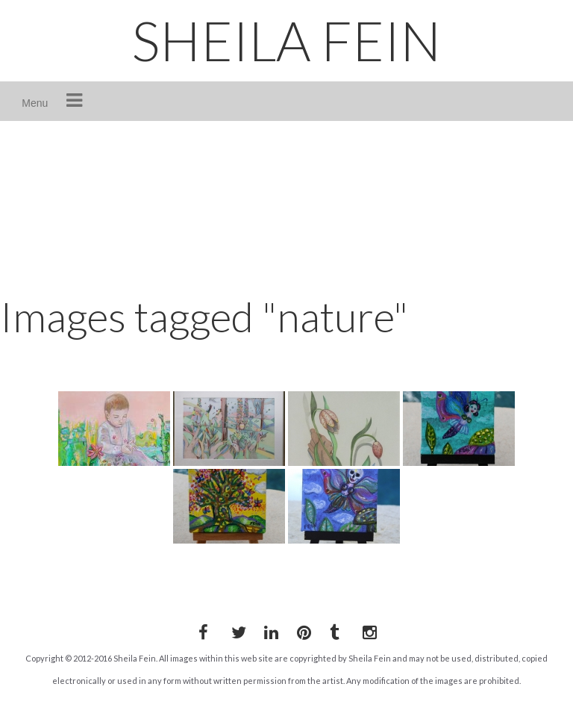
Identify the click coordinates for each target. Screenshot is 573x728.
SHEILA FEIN (286, 40)
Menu (35, 103)
